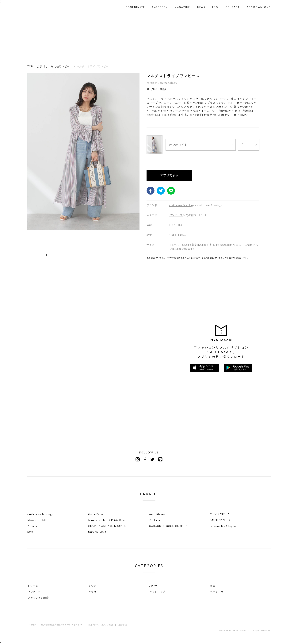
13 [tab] (81, 255)
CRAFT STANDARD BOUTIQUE (108, 526)
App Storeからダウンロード (204, 368)
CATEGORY (160, 7)
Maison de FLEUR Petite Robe (107, 520)
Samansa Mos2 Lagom (223, 526)
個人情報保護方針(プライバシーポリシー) (62, 625)
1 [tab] (46, 255)
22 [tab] (106, 255)
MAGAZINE (182, 7)
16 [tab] (89, 255)
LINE (171, 191)
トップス (33, 586)
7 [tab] (64, 255)
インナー (94, 586)
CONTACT (232, 7)
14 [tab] (84, 255)
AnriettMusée (157, 514)
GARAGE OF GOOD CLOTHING (169, 526)
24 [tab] (112, 255)
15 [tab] (86, 255)
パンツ (153, 586)
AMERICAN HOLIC (222, 520)
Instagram (138, 459)
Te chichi (154, 520)
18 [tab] (95, 255)
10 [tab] (72, 255)
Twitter (161, 191)
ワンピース (34, 592)
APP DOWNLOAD (259, 7)
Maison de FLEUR (38, 520)
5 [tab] (58, 255)
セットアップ (157, 592)
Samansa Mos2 (97, 532)
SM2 (30, 532)
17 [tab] (92, 255)
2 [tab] (49, 255)
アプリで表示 (169, 175)
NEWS (201, 7)
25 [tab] (115, 255)
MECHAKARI (47, 7)
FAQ (215, 7)
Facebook (151, 191)
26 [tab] (118, 255)
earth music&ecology (40, 514)
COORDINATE (135, 7)
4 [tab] (55, 255)
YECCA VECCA (220, 514)
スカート (215, 586)
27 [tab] (121, 255)
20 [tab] (101, 255)
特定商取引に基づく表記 (101, 625)
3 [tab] (52, 255)
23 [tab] (109, 255)
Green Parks (96, 514)
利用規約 (32, 625)
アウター (94, 592)
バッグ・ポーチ (219, 592)
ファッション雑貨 (38, 598)
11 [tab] (75, 255)
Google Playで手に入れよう (238, 368)
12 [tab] (78, 255)
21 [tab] (103, 255)
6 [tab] (61, 255)
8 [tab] (66, 255)
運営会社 (122, 625)
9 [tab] (69, 255)
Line (160, 459)
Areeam (32, 526)
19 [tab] (98, 255)
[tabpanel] (83, 166)
